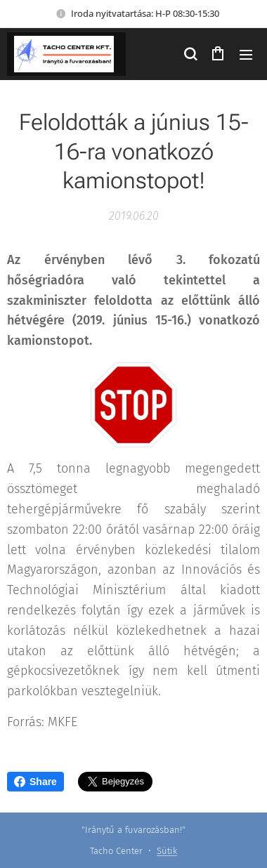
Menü (246, 55)
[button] (190, 54)
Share (35, 782)
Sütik (167, 851)
